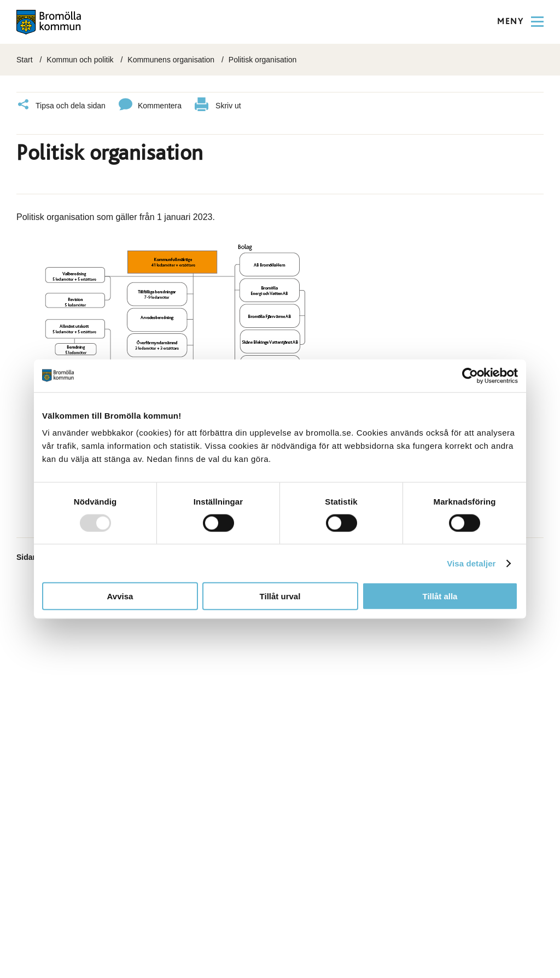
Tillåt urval (280, 596)
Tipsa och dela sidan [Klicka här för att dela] (61, 106)
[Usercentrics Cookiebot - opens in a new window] (470, 375)
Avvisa (120, 596)
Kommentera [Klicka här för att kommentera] (150, 106)
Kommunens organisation (171, 60)
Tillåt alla (440, 596)
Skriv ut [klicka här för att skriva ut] (218, 106)
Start (25, 60)
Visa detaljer (471, 563)
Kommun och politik (80, 60)
